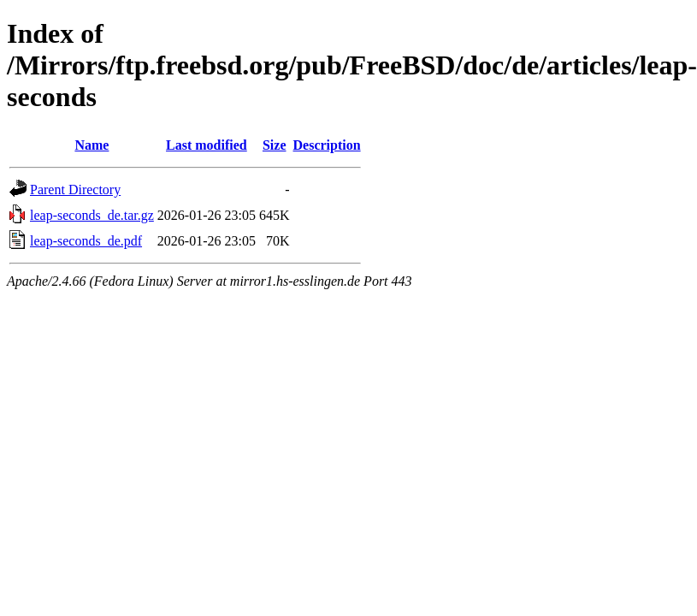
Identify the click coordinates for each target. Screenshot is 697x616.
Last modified (207, 145)
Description (327, 145)
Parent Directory (75, 190)
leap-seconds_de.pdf (86, 241)
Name (92, 145)
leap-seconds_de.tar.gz (92, 215)
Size (275, 145)
